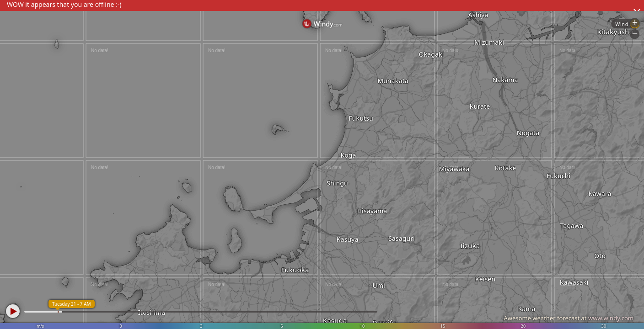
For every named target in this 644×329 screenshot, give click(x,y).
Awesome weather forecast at (569, 318)
